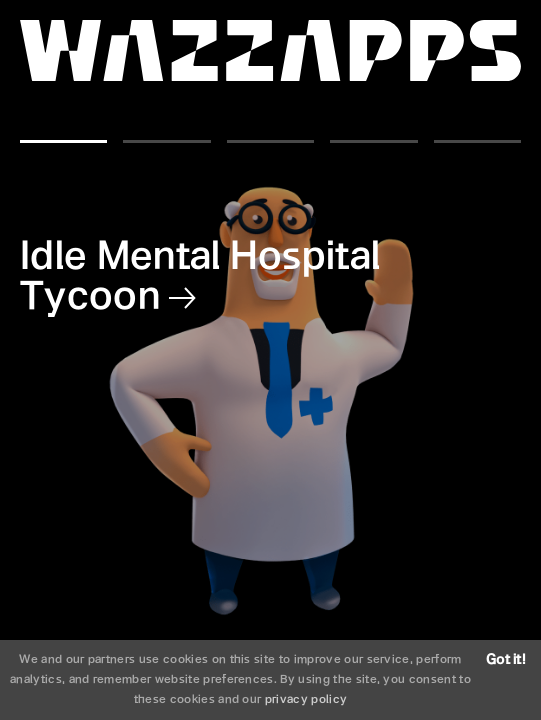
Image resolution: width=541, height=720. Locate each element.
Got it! (506, 660)
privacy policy (306, 700)
